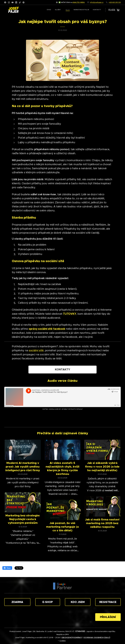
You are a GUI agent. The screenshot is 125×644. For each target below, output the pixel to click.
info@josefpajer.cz (97, 2)
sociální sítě (36, 350)
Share (7, 568)
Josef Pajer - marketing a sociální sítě (52, 409)
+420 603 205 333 (115, 2)
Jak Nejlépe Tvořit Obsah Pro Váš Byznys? (72, 409)
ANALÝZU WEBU (79, 2)
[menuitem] (85, 10)
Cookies (63, 641)
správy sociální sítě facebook (47, 329)
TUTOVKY (70, 314)
